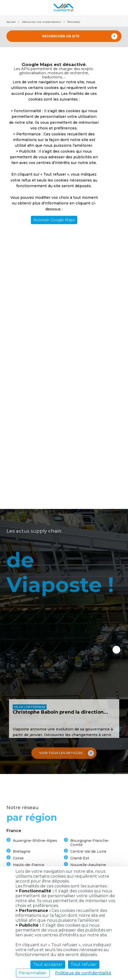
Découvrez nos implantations (41, 22)
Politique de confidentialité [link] (83, 973)
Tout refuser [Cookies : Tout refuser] (84, 964)
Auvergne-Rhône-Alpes (35, 865)
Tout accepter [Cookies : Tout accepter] (48, 964)
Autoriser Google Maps (54, 220)
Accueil (11, 22)
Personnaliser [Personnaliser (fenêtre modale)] (33, 973)
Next (116, 650)
